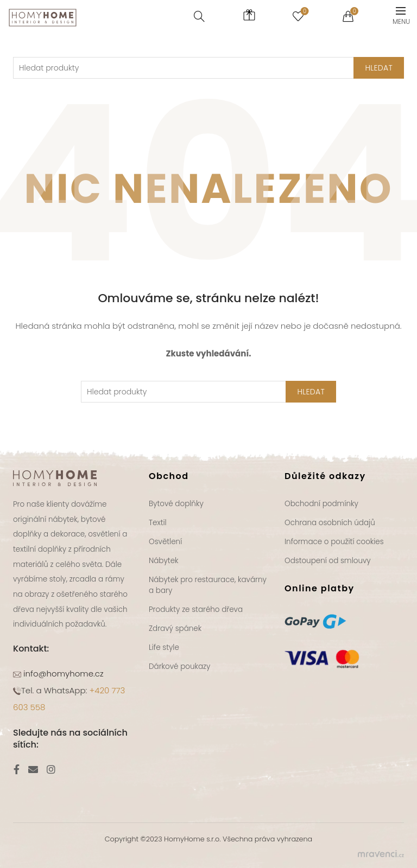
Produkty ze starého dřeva (196, 609)
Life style (164, 647)
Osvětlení (165, 542)
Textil (158, 523)
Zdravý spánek (175, 628)
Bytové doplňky (176, 504)
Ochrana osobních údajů (330, 523)
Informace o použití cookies (334, 542)
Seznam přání (303, 12)
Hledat (311, 392)
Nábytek (164, 561)
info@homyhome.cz (62, 674)
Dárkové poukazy (179, 666)
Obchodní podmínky (321, 504)
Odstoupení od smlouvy (328, 561)
